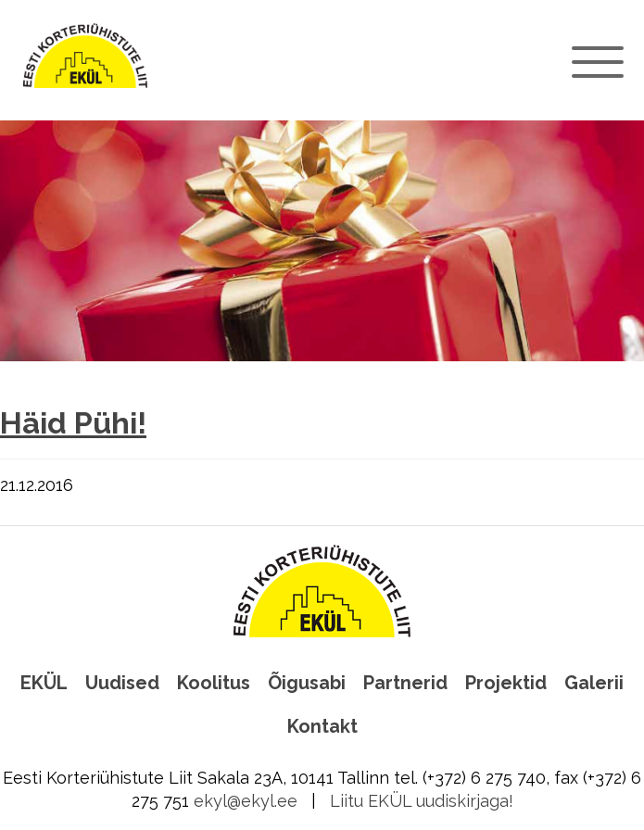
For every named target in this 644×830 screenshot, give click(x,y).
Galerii (594, 683)
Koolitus (214, 683)
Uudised (122, 683)
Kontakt (322, 726)
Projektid (506, 683)
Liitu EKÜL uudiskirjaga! (422, 801)
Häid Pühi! (73, 423)
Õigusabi (307, 683)
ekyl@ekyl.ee (246, 801)
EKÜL (44, 683)
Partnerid (405, 683)
